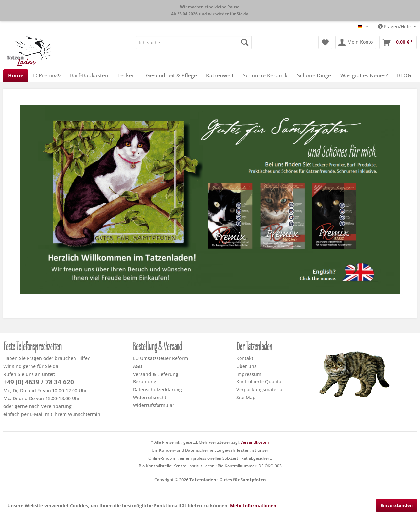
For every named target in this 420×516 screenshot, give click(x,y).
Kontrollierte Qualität (260, 382)
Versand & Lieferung (156, 374)
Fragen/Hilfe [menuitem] (395, 26)
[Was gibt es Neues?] (364, 75)
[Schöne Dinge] (314, 75)
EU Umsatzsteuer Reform (160, 358)
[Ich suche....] (194, 42)
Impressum (249, 374)
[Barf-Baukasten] (89, 75)
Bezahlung (145, 382)
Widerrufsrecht (150, 397)
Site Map (246, 397)
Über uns (246, 366)
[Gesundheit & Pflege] (171, 75)
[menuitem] (194, 42)
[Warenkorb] (398, 42)
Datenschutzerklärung (157, 389)
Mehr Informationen (253, 506)
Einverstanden (397, 505)
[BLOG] (404, 75)
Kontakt (245, 358)
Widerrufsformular (154, 405)
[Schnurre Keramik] (265, 75)
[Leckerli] (127, 75)
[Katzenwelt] (220, 75)
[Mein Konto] (356, 42)
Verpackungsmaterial (260, 389)
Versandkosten (255, 442)
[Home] (16, 75)
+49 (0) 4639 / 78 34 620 (39, 382)
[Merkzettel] (325, 42)
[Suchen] (245, 42)
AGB (137, 366)
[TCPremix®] (47, 75)
